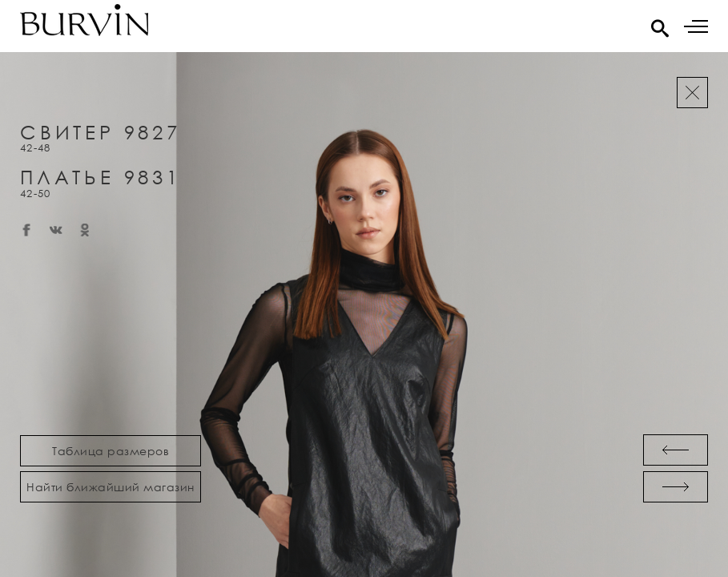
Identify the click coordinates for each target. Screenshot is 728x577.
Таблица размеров (111, 451)
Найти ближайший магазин (111, 487)
